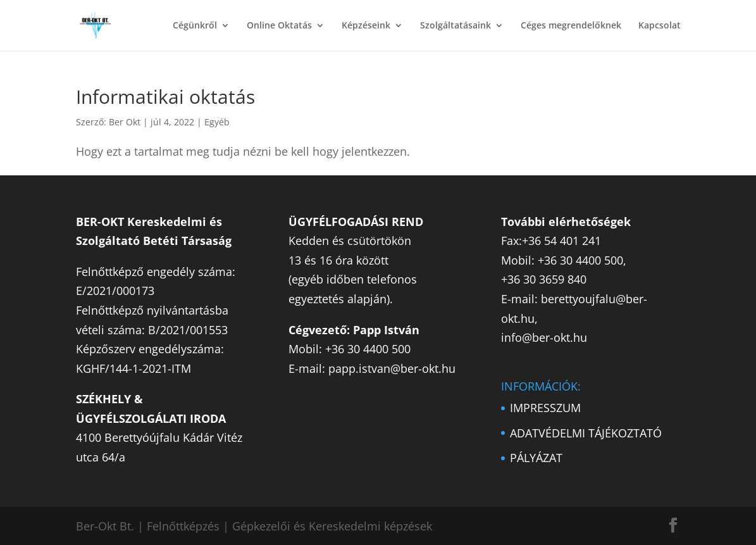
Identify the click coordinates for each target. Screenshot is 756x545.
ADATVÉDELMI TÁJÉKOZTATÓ (586, 433)
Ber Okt (125, 122)
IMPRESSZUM (545, 408)
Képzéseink (366, 26)
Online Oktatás (279, 26)
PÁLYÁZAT (536, 458)
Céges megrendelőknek (571, 26)
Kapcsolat (660, 26)
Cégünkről (195, 26)
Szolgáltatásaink (455, 26)
